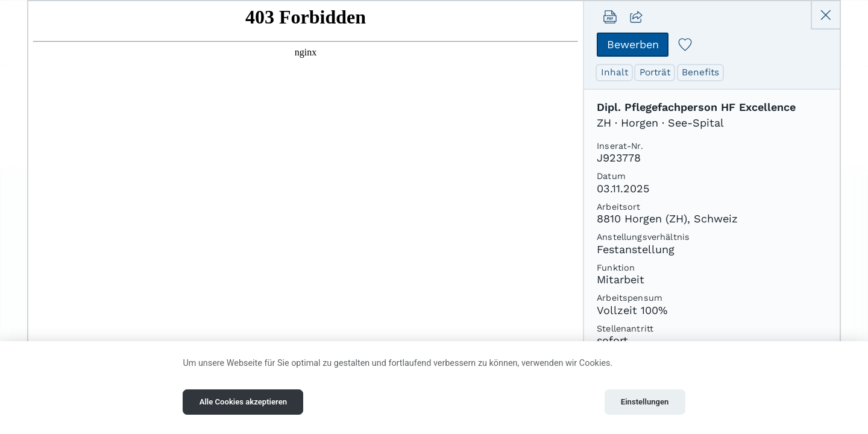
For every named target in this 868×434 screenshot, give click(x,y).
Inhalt (615, 73)
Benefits (703, 73)
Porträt (656, 73)
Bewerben (633, 44)
